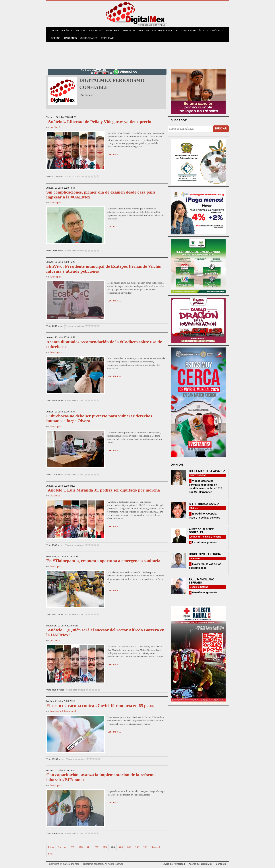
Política (67, 31)
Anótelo (217, 31)
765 (121, 847)
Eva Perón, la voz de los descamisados (205, 566)
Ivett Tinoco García (204, 504)
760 (81, 847)
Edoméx (80, 31)
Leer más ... (114, 155)
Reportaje (108, 38)
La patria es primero (204, 542)
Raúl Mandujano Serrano (202, 581)
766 (129, 847)
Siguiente (156, 847)
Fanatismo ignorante (204, 592)
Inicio (54, 31)
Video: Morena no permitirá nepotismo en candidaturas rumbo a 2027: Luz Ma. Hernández (206, 486)
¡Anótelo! (55, 127)
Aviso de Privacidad (174, 864)
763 (105, 847)
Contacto (221, 864)
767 (137, 847)
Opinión (56, 38)
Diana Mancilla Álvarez (207, 471)
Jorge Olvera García (205, 554)
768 (145, 847)
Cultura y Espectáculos (192, 31)
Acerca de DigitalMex (200, 864)
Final (51, 854)
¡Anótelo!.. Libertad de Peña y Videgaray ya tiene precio (99, 122)
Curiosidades (89, 38)
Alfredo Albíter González (201, 531)
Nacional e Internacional (156, 31)
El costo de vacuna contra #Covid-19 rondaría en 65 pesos (100, 706)
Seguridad (96, 31)
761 (89, 847)
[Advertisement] (137, 53)
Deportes (129, 31)
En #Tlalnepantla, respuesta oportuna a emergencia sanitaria (103, 561)
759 (73, 847)
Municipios (113, 31)
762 (97, 847)
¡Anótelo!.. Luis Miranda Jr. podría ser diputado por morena (103, 490)
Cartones (70, 38)
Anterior (62, 847)
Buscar (221, 129)
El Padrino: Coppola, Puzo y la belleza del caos (205, 516)
